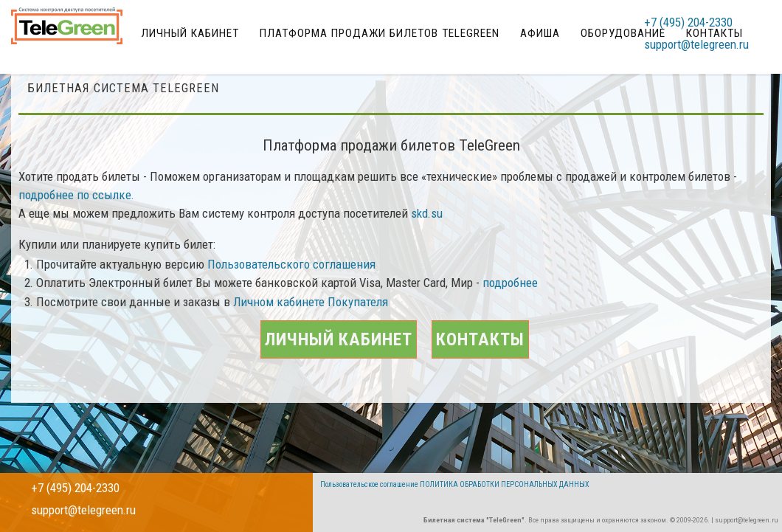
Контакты (517, 387)
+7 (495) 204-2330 (703, 26)
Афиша (551, 26)
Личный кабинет (223, 26)
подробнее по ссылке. (76, 213)
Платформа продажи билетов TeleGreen (402, 26)
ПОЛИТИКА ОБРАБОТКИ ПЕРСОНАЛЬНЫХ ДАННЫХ (505, 484)
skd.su (427, 232)
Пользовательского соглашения (291, 283)
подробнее (510, 302)
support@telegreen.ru (711, 48)
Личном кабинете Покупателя (311, 320)
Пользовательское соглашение (369, 484)
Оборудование (623, 26)
